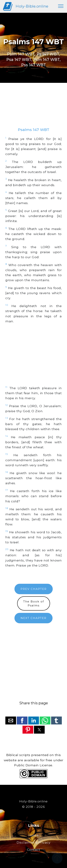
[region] (33, 109)
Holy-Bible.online (32, 6)
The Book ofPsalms (34, 603)
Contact (34, 850)
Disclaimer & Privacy (33, 842)
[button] (11, 720)
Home (33, 835)
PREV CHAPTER (34, 589)
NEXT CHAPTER (33, 618)
